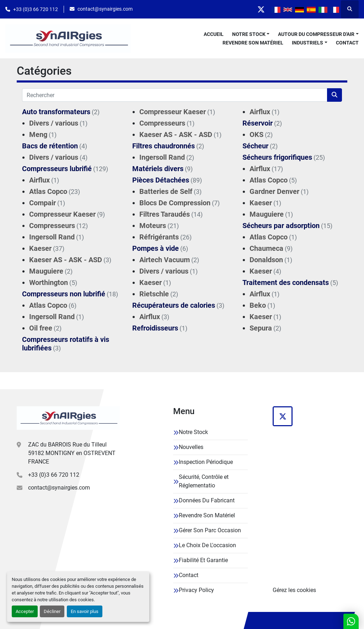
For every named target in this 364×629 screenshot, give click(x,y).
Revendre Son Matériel (253, 43)
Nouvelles (191, 447)
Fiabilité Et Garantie (203, 560)
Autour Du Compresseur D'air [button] (316, 34)
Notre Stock (249, 34)
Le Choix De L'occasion (207, 545)
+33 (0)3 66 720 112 (36, 9)
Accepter (25, 611)
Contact (347, 43)
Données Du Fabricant (207, 500)
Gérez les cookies (294, 590)
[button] (251, 34)
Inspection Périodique (206, 462)
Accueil (214, 34)
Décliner (52, 611)
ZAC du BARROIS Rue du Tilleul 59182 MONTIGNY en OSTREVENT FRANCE (72, 453)
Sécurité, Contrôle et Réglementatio (204, 481)
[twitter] (261, 9)
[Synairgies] (68, 418)
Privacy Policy (196, 590)
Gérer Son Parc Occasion (210, 530)
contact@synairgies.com (105, 9)
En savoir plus (85, 611)
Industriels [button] (307, 43)
